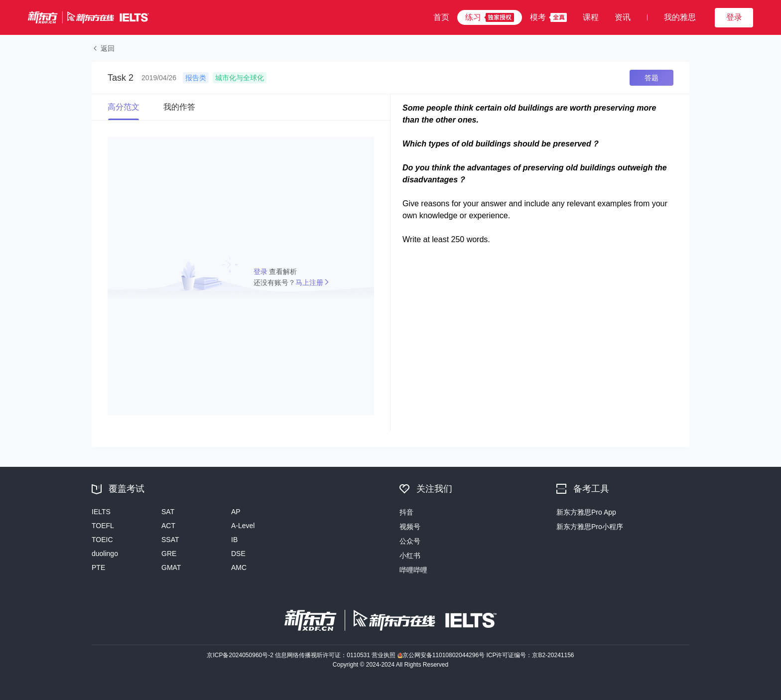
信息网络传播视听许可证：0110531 (323, 655)
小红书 (410, 556)
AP (236, 512)
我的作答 (179, 107)
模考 (538, 17)
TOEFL (103, 526)
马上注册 (309, 282)
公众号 (410, 541)
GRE (169, 554)
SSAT (170, 540)
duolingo (105, 554)
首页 (441, 17)
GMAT (171, 567)
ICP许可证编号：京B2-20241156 (530, 655)
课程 (591, 17)
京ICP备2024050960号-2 (241, 655)
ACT (168, 526)
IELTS (101, 512)
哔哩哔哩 (413, 570)
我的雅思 (680, 17)
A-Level (243, 526)
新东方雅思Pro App (586, 512)
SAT (168, 512)
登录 (261, 272)
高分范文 (124, 107)
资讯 (623, 17)
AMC (239, 567)
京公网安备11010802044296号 (442, 655)
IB (234, 540)
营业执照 (384, 655)
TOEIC (102, 540)
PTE (98, 567)
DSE (238, 554)
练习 (473, 17)
